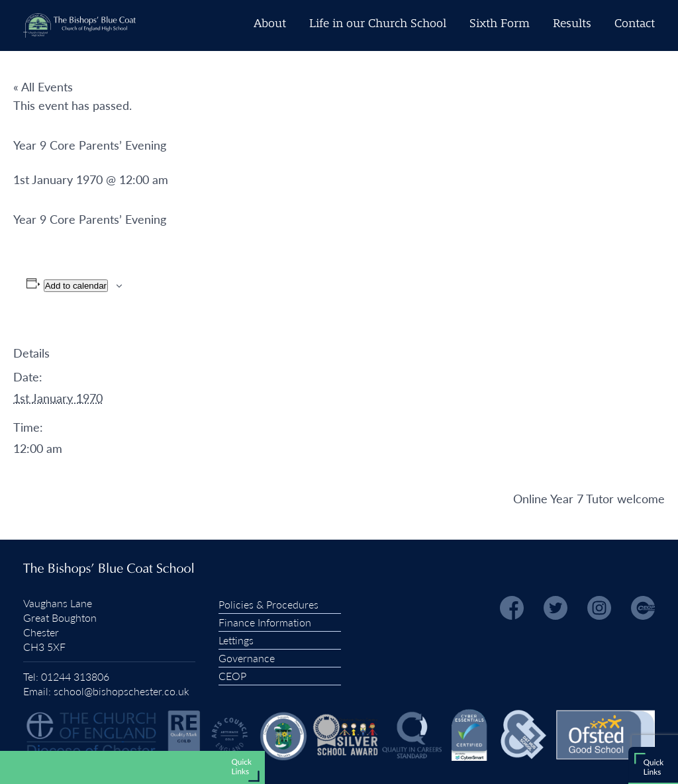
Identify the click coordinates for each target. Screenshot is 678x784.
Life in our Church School (378, 24)
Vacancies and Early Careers (182, 770)
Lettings (236, 640)
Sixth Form (500, 24)
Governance (247, 658)
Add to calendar (76, 286)
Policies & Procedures (268, 604)
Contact (635, 24)
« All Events (43, 86)
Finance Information (265, 622)
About (270, 24)
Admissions (219, 723)
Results (572, 24)
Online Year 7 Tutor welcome (589, 498)
